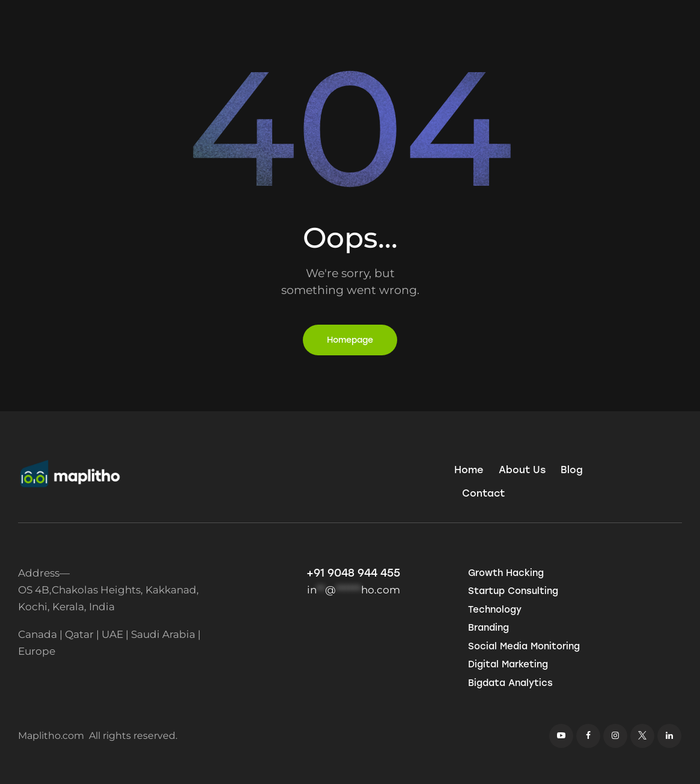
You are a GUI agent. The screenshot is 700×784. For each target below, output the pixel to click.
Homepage (350, 340)
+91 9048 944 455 (353, 573)
